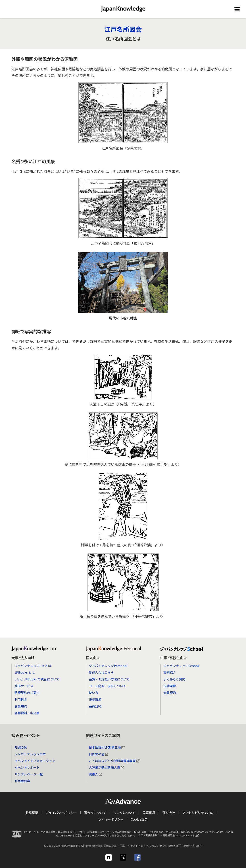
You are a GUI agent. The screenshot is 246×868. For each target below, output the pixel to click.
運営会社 (169, 813)
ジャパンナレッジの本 (30, 754)
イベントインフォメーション (35, 761)
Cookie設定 (139, 819)
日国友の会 (99, 754)
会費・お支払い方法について (109, 679)
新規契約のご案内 (27, 693)
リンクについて (124, 813)
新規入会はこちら (101, 672)
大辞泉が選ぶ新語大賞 (106, 767)
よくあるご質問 (174, 679)
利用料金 (21, 699)
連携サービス (24, 686)
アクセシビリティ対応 (198, 813)
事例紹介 (170, 672)
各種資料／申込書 (27, 713)
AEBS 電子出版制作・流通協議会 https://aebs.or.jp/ (170, 836)
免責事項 (149, 813)
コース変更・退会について (107, 686)
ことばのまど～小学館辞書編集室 (114, 761)
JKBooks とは (25, 672)
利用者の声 (22, 781)
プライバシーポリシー (61, 813)
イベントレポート (27, 767)
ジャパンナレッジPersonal (108, 666)
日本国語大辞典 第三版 (107, 747)
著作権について (95, 813)
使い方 (94, 693)
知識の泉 (21, 747)
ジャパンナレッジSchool (181, 666)
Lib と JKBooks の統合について (37, 679)
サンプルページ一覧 (29, 774)
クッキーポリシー (111, 819)
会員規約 (21, 706)
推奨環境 (95, 699)
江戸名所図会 (123, 29)
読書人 (95, 774)
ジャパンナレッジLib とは (33, 666)
